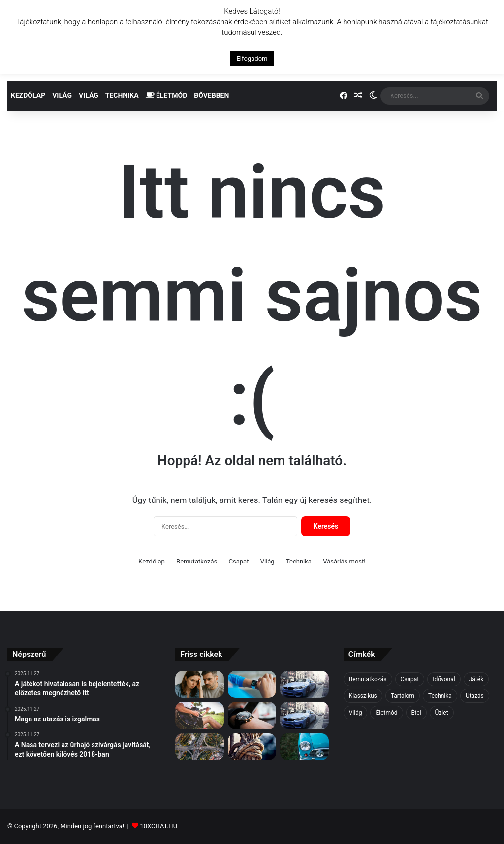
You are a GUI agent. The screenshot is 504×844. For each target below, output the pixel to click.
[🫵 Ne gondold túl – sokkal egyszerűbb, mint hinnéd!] (199, 685)
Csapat (239, 561)
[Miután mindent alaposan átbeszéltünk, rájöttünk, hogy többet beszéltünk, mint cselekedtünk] (252, 747)
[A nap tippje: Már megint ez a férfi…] (304, 716)
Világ (62, 95)
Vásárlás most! (344, 561)
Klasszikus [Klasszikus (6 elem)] (363, 696)
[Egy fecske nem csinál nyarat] (252, 685)
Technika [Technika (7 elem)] (440, 696)
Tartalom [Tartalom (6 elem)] (403, 696)
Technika (122, 95)
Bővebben (211, 95)
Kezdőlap (28, 95)
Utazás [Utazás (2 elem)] (475, 696)
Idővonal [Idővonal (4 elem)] (444, 679)
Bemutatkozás (197, 561)
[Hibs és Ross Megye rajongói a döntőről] (252, 716)
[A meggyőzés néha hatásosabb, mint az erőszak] (199, 716)
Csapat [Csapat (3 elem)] (410, 679)
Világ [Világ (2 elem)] (356, 713)
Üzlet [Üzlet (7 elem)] (442, 713)
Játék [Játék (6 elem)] (476, 679)
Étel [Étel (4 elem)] (416, 713)
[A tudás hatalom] (304, 747)
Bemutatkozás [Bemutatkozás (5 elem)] (368, 679)
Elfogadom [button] (252, 58)
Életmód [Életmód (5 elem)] (386, 713)
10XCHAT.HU (158, 826)
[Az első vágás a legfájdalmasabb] (304, 685)
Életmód (167, 95)
